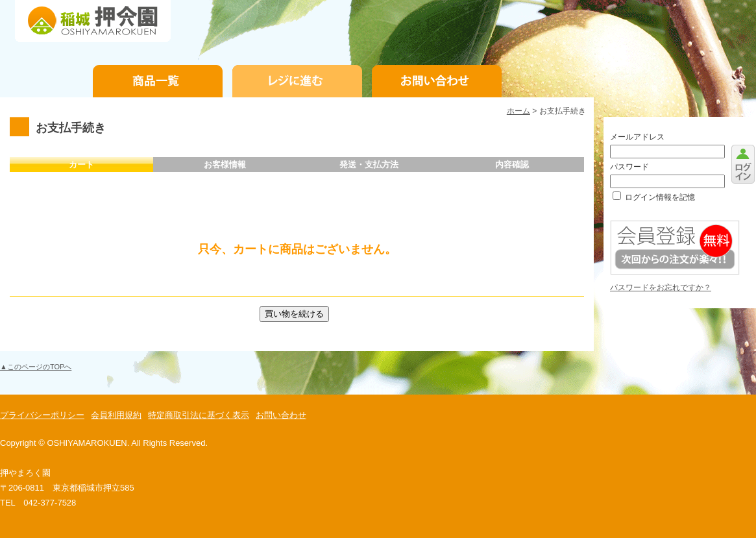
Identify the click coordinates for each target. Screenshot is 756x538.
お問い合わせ (437, 81)
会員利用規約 (116, 415)
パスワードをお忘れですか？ (661, 287)
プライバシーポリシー (42, 415)
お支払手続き (297, 81)
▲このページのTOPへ (36, 367)
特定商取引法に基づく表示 (199, 415)
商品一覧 (158, 81)
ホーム (518, 111)
